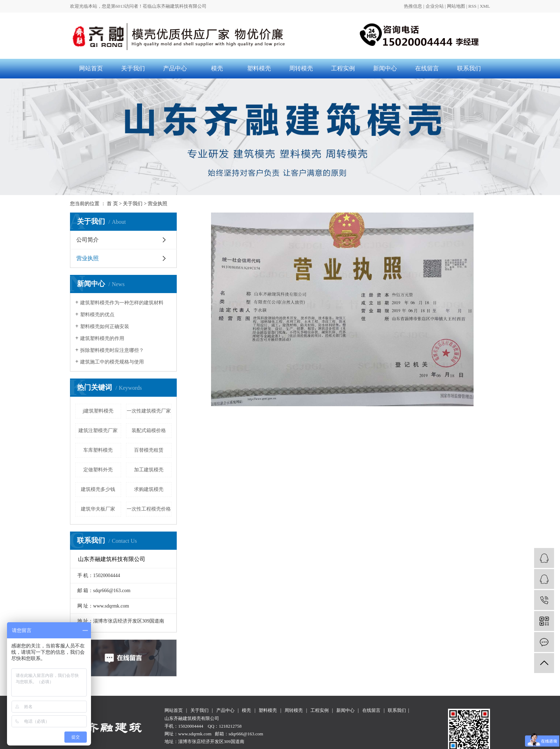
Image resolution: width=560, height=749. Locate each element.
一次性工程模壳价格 (149, 509)
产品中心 (175, 68)
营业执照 (87, 258)
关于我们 (133, 68)
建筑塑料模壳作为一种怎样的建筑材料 (122, 303)
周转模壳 (301, 68)
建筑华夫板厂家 (98, 509)
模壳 (217, 68)
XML (485, 6)
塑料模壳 (259, 68)
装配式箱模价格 (149, 431)
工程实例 (343, 68)
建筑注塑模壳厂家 (98, 431)
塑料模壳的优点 (97, 315)
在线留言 (427, 68)
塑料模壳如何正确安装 (105, 327)
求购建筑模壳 (149, 489)
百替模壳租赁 (149, 450)
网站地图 (456, 6)
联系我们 (469, 68)
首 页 (112, 204)
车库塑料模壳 (98, 450)
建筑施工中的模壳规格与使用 (112, 362)
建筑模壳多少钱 (98, 489)
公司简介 (87, 240)
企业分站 (435, 6)
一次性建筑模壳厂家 (149, 411)
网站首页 (91, 68)
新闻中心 (385, 68)
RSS (472, 6)
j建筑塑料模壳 (98, 411)
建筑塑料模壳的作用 (102, 338)
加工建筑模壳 (149, 470)
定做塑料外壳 (98, 470)
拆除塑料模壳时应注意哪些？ (112, 350)
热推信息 (413, 6)
